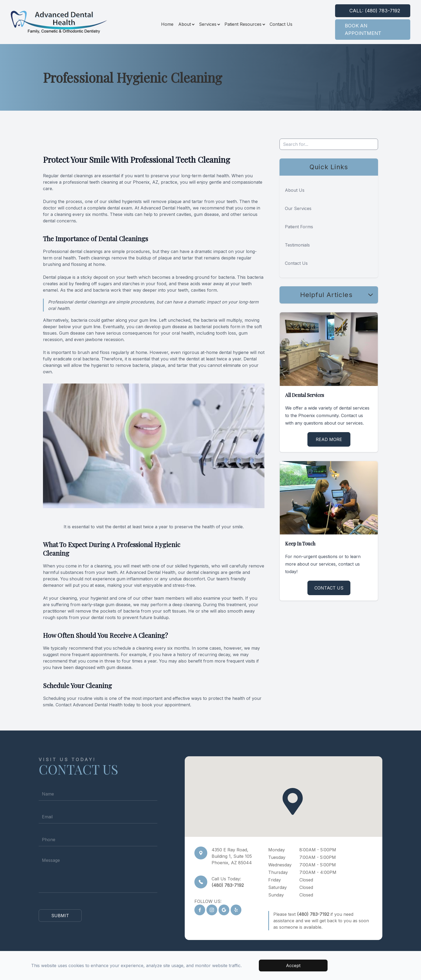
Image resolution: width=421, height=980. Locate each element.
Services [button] (209, 24)
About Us (295, 190)
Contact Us (281, 24)
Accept (293, 965)
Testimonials (297, 245)
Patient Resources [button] (245, 24)
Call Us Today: (228, 882)
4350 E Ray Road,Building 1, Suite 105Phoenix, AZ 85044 (232, 856)
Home (167, 24)
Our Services (298, 208)
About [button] (186, 24)
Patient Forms (299, 227)
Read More (329, 439)
